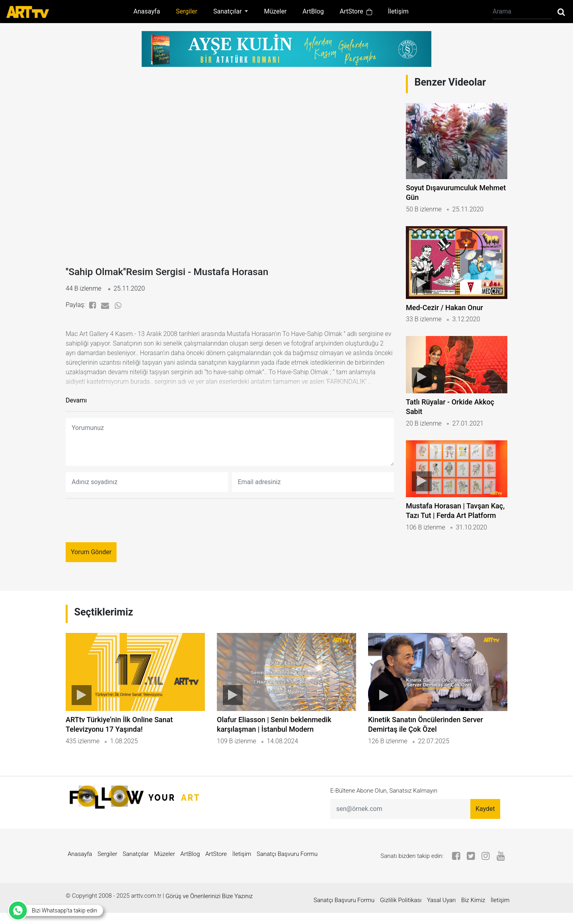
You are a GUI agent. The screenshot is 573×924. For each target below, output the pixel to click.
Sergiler (187, 11)
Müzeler (275, 11)
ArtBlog (313, 11)
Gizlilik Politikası (396, 911)
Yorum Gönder (91, 556)
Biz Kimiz (469, 911)
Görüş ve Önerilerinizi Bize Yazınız (209, 911)
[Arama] (522, 12)
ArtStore (356, 11)
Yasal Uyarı (437, 911)
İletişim (398, 11)
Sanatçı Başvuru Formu (287, 869)
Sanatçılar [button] (228, 11)
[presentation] (126, 524)
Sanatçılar (136, 869)
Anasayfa (147, 11)
